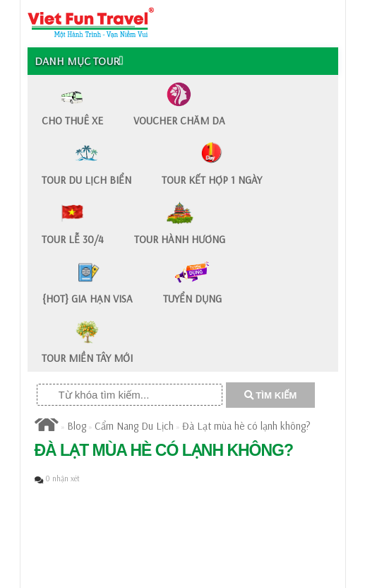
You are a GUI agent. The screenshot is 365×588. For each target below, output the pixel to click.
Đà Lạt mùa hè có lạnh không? (246, 426)
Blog (77, 426)
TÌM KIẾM (271, 395)
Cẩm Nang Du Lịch (134, 426)
